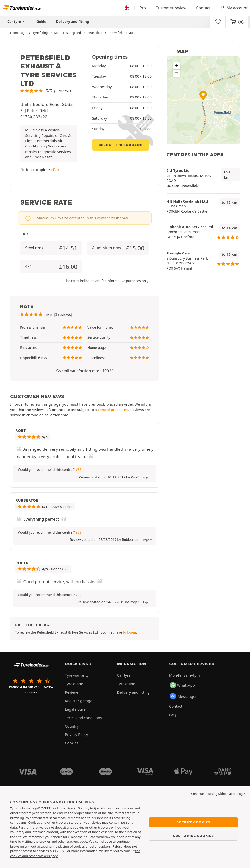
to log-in (129, 632)
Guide (41, 22)
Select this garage (121, 145)
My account (234, 8)
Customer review (171, 8)
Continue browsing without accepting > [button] (218, 794)
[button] (46, 91)
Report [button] (147, 477)
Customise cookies (193, 836)
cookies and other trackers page (63, 841)
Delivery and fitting (73, 22)
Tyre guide (74, 684)
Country (72, 726)
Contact (203, 8)
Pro (143, 8)
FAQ (173, 715)
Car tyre (124, 675)
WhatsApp (182, 685)
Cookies (72, 743)
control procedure (113, 410)
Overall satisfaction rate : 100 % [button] (85, 371)
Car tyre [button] (17, 22)
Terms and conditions (83, 718)
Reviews (72, 692)
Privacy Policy (77, 734)
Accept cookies (193, 822)
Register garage (79, 701)
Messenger (183, 696)
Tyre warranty (77, 675)
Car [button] (56, 170)
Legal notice (75, 709)
